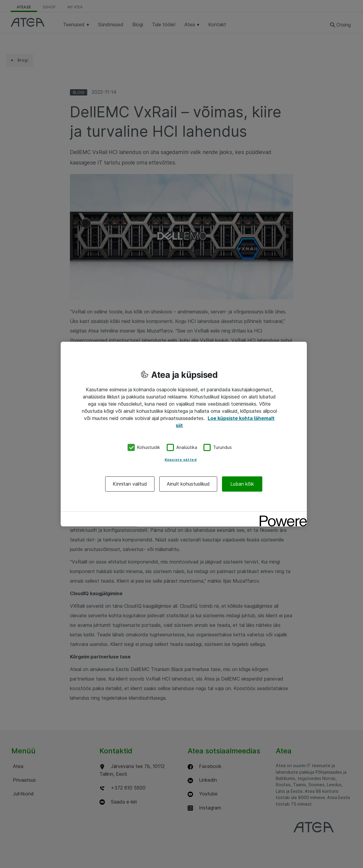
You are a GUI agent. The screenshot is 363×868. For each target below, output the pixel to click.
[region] (184, 434)
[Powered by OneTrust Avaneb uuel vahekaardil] (281, 517)
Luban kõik (242, 484)
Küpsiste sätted (181, 459)
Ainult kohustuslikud (188, 484)
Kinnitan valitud (130, 484)
